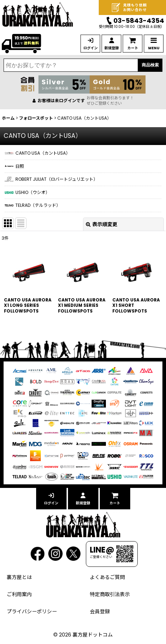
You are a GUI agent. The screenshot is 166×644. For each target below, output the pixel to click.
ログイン (91, 48)
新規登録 (112, 48)
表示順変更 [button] (102, 224)
